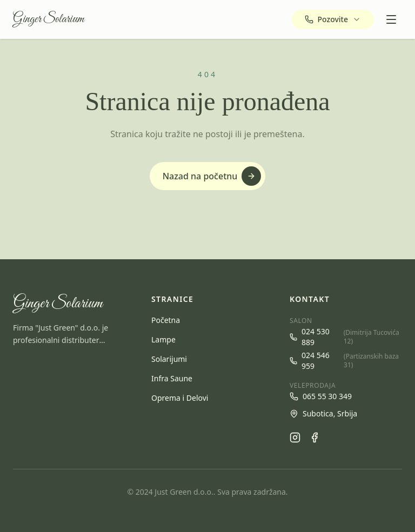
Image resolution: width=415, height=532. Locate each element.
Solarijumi (169, 359)
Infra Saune (172, 378)
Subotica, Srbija (323, 413)
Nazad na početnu (212, 176)
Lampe (163, 339)
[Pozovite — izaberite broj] (333, 19)
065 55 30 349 (321, 396)
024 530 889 (346, 337)
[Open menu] (391, 19)
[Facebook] (314, 437)
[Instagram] (295, 437)
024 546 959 (346, 361)
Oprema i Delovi (180, 398)
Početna (166, 320)
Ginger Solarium (48, 19)
